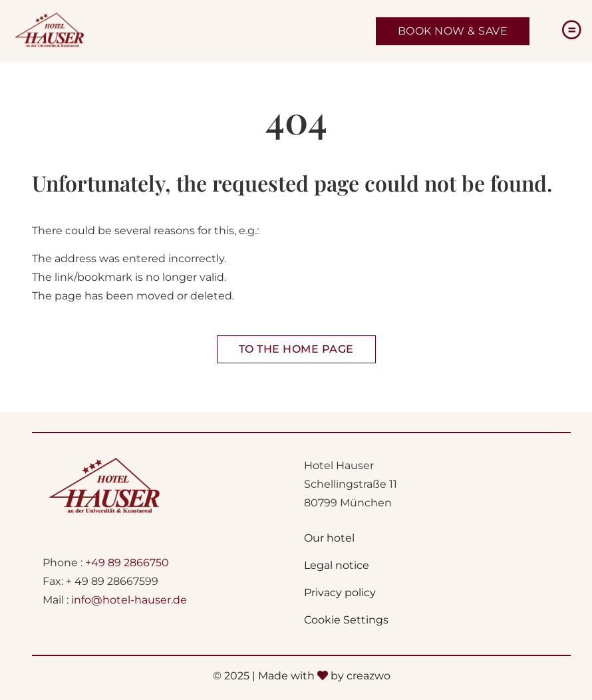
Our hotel (329, 538)
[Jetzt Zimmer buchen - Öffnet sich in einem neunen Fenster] (453, 31)
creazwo (369, 676)
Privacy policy (340, 593)
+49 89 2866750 (127, 563)
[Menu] (571, 31)
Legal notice (337, 565)
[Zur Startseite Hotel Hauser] (296, 349)
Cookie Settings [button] (346, 620)
